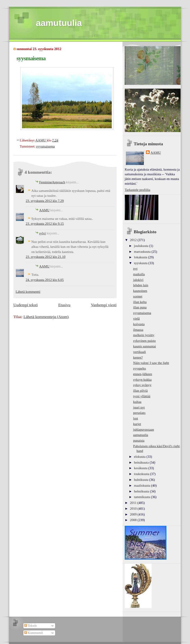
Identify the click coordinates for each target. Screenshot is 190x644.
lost (136, 418)
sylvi (43, 233)
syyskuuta (141, 263)
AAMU (44, 210)
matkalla (139, 274)
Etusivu (64, 305)
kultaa (137, 402)
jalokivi (138, 280)
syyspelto (140, 368)
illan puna (140, 307)
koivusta (139, 324)
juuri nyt (139, 407)
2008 (134, 520)
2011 (134, 503)
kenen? (138, 357)
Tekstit (31, 626)
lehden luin (141, 285)
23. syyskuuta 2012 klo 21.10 (46, 257)
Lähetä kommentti (28, 292)
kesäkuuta (141, 468)
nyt (135, 269)
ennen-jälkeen (143, 374)
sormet (138, 296)
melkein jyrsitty (144, 335)
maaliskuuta (142, 486)
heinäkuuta (142, 462)
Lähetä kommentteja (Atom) (46, 317)
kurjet (137, 424)
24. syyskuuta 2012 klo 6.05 (45, 280)
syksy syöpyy (142, 385)
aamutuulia (59, 23)
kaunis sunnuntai (145, 346)
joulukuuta (142, 246)
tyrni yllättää (142, 396)
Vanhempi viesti (104, 305)
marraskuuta (143, 252)
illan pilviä (141, 391)
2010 (134, 509)
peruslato (139, 413)
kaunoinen (140, 291)
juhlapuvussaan (144, 430)
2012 (134, 240)
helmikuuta (142, 491)
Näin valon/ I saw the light (151, 363)
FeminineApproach (52, 182)
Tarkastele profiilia (138, 190)
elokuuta (140, 457)
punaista (139, 441)
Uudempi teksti (26, 305)
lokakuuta (141, 257)
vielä (136, 319)
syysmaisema (45, 146)
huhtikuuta (142, 480)
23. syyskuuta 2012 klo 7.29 (45, 201)
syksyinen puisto (145, 341)
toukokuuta (142, 474)
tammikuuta (142, 497)
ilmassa (138, 330)
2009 (134, 514)
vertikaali (140, 352)
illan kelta (140, 302)
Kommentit (34, 633)
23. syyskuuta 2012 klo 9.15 (45, 224)
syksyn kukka (142, 380)
